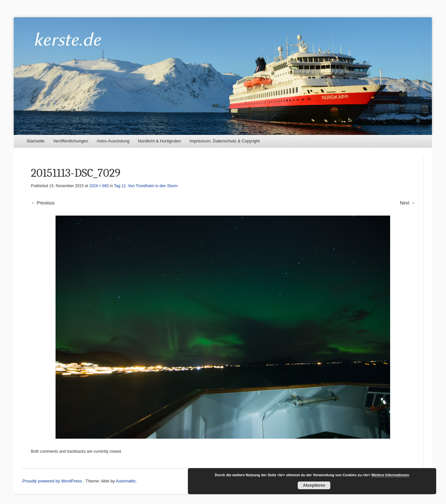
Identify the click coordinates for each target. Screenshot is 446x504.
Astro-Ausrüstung (113, 141)
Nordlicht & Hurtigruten (159, 141)
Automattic (126, 481)
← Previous (42, 203)
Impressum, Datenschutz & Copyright (225, 141)
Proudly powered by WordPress (52, 481)
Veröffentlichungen (70, 141)
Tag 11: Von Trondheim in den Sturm (146, 186)
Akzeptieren (314, 485)
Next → (408, 203)
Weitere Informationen (390, 475)
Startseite (35, 141)
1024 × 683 (99, 186)
